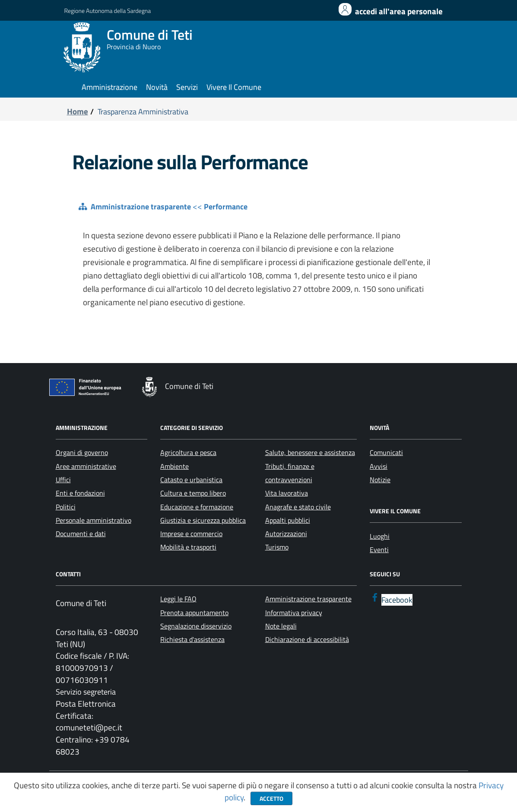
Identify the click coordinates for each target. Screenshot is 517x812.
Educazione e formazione (197, 507)
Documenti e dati (81, 534)
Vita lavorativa (287, 493)
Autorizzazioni (286, 534)
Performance (226, 207)
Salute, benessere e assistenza (310, 452)
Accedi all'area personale (399, 11)
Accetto (271, 798)
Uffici (63, 480)
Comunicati (386, 452)
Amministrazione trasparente (141, 207)
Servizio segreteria (86, 692)
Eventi (379, 550)
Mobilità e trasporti (188, 547)
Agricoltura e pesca (188, 452)
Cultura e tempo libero (193, 493)
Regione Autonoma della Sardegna (108, 11)
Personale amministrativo (94, 520)
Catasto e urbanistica (191, 480)
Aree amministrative (86, 466)
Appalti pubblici (288, 520)
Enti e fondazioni (80, 493)
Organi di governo (82, 452)
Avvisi (379, 466)
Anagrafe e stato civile (298, 507)
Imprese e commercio (191, 534)
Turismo (277, 547)
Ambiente (174, 466)
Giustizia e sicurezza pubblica (203, 520)
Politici (66, 507)
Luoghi (380, 536)
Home (78, 111)
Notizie (380, 480)
